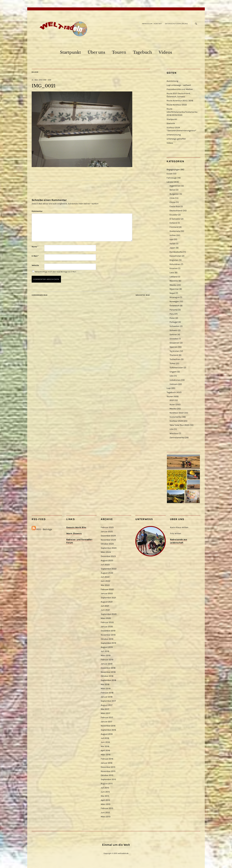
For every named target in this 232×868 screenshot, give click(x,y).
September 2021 (108, 598)
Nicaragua (175, 297)
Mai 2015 (105, 796)
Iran (171, 239)
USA (171, 376)
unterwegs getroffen (176, 139)
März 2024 (106, 552)
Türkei (172, 363)
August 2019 (107, 647)
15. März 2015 (37, 80)
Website (35, 265)
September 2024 (109, 548)
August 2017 (107, 705)
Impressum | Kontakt (152, 24)
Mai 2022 (105, 585)
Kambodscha (176, 252)
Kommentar (37, 211)
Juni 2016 (105, 742)
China (172, 202)
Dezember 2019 (108, 631)
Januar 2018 (107, 697)
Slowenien (175, 343)
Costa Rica (175, 206)
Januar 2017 (106, 722)
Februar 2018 (107, 693)
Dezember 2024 (108, 536)
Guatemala (175, 231)
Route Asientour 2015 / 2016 (180, 101)
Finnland (174, 227)
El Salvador (175, 219)
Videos (165, 52)
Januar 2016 (107, 763)
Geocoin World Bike (76, 527)
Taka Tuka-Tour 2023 (179, 425)
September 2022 (109, 569)
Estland (173, 223)
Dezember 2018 (108, 668)
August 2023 (107, 560)
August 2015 (107, 784)
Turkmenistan (176, 368)
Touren (119, 52)
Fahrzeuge (172, 178)
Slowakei (174, 339)
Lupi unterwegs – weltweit (179, 85)
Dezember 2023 (108, 556)
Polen (172, 318)
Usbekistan (175, 380)
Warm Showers (74, 533)
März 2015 (106, 804)
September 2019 (108, 643)
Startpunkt (70, 52)
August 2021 (107, 602)
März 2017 (105, 713)
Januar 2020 (107, 627)
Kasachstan (175, 256)
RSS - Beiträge (44, 529)
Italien (173, 244)
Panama (174, 310)
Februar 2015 (107, 808)
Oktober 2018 (107, 676)
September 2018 (108, 680)
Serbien (173, 335)
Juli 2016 (105, 738)
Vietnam (174, 384)
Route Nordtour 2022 (177, 105)
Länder (170, 182)
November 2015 (108, 771)
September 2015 (108, 779)
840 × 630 (47, 80)
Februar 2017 (107, 717)
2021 (172, 400)
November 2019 (108, 635)
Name (35, 247)
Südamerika (175, 417)
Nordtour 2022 (177, 413)
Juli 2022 (105, 577)
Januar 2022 (107, 594)
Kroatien (174, 268)
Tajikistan (174, 351)
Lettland (174, 277)
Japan (172, 248)
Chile (172, 198)
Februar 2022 (107, 589)
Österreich (174, 306)
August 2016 (107, 734)
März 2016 (106, 755)
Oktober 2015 (107, 775)
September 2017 (108, 701)
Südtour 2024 (176, 421)
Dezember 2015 (108, 767)
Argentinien (175, 186)
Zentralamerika (177, 438)
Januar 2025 (107, 532)
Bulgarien (174, 194)
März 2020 (106, 618)
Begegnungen (173, 170)
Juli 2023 (105, 565)
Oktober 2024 (107, 544)
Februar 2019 (107, 660)
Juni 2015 (105, 792)
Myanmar (174, 289)
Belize (172, 190)
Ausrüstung (172, 81)
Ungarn (173, 372)
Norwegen (174, 301)
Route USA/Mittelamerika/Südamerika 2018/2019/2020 (182, 112)
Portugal (174, 322)
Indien (173, 235)
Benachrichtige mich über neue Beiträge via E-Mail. (56, 272)
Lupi (169, 388)
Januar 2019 (107, 664)
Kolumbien (175, 264)
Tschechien (175, 359)
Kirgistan (174, 260)
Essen (170, 174)
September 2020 (109, 614)
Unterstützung (174, 135)
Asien (172, 404)
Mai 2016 (105, 746)
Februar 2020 (107, 622)
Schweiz (173, 330)
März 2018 (106, 689)
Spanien (174, 347)
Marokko (174, 281)
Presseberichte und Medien (180, 89)
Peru (172, 314)
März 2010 (106, 817)
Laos (172, 273)
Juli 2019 (105, 651)
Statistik (171, 123)
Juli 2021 (105, 606)
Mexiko (173, 285)
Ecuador (174, 215)
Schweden (175, 326)
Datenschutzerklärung (176, 24)
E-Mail (35, 256)
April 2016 (105, 751)
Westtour (174, 433)
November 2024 (108, 540)
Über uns (96, 52)
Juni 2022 (105, 581)
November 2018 (108, 672)
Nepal (172, 293)
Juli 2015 (105, 788)
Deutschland (176, 211)
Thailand (174, 355)
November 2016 (108, 726)
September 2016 (108, 730)
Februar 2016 (107, 759)
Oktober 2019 (107, 639)
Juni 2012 (105, 812)
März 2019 (106, 655)
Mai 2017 (105, 709)
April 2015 (105, 800)
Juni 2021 (105, 610)
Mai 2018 (105, 684)
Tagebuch (142, 52)
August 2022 (107, 573)
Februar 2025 (107, 527)
